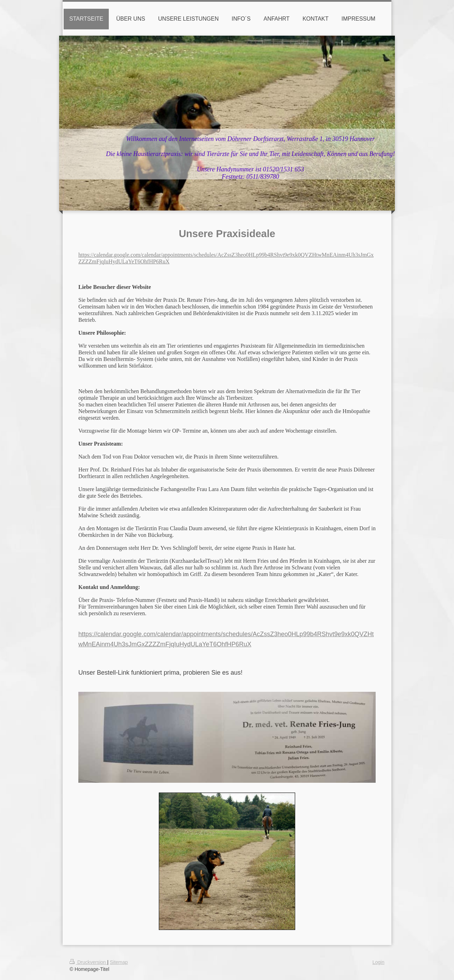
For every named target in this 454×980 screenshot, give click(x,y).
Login (378, 962)
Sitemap (119, 962)
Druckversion (88, 962)
